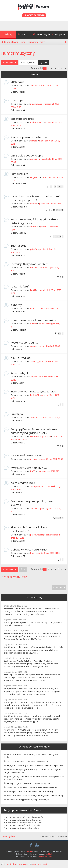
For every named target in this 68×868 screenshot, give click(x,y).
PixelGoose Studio (45, 856)
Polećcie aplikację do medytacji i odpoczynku (29, 800)
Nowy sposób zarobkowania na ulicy (33, 320)
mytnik (34, 459)
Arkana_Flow (37, 361)
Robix (33, 553)
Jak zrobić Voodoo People (27, 156)
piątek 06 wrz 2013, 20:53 (51, 459)
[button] (65, 68)
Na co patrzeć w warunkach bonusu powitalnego (31, 792)
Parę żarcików (19, 174)
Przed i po (17, 414)
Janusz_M (35, 159)
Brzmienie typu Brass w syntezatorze (33, 392)
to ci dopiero (19, 101)
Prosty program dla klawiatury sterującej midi (29, 783)
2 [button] (48, 68)
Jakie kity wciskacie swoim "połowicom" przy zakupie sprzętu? (35, 198)
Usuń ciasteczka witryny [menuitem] (15, 864)
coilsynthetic (37, 122)
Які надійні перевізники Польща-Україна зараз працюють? (33, 787)
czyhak (34, 204)
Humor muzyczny (18, 53)
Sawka (33, 324)
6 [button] (62, 68)
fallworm (35, 417)
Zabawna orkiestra (22, 119)
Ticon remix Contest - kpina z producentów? (29, 529)
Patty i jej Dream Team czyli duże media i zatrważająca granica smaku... (36, 431)
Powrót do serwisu (34, 15)
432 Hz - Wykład (21, 358)
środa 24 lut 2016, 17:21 (48, 309)
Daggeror (35, 177)
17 (62, 210)
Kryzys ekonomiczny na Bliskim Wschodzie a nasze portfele (35, 765)
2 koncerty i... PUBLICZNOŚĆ (27, 456)
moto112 (34, 268)
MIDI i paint (17, 82)
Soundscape (37, 508)
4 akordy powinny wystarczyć (29, 137)
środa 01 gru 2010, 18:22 (49, 553)
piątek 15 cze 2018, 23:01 (51, 204)
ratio (33, 309)
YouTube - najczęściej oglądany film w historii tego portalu (35, 221)
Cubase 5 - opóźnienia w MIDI (29, 550)
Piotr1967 (35, 395)
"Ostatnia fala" (20, 287)
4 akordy (16, 305)
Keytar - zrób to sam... (24, 343)
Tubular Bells (18, 246)
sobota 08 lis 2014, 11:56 (52, 417)
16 (60, 210)
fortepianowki (37, 486)
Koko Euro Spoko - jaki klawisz (29, 468)
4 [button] (55, 68)
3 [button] (52, 68)
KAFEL (33, 471)
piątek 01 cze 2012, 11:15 (48, 471)
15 (57, 210)
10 (62, 187)
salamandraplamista (41, 437)
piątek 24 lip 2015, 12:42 (49, 346)
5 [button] (59, 68)
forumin (34, 227)
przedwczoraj (37, 535)
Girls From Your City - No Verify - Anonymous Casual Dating (35, 796)
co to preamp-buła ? (24, 483)
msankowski (36, 104)
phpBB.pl (48, 854)
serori (33, 346)
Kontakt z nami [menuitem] (38, 864)
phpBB (29, 851)
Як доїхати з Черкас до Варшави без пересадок (28, 761)
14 (54, 210)
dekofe (34, 141)
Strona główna (9, 837)
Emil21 (33, 290)
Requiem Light (19, 373)
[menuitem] (21, 35)
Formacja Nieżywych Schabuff (30, 264)
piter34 (34, 249)
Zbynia (34, 86)
